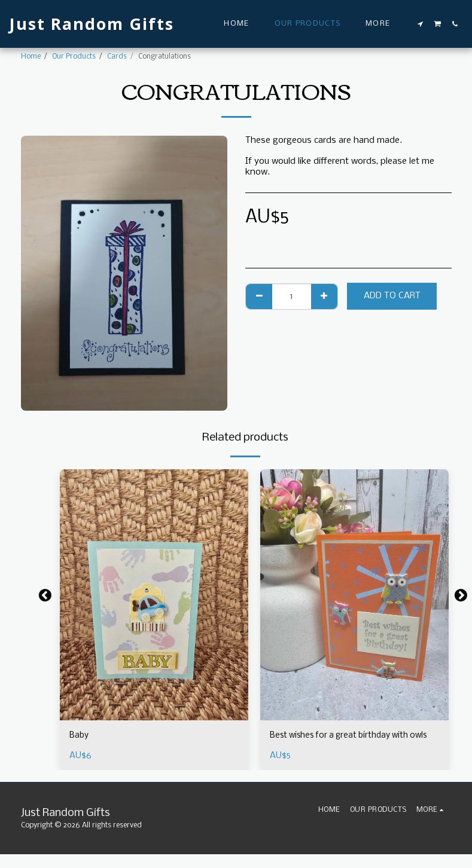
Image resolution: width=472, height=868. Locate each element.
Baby (80, 736)
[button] (421, 24)
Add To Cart (392, 296)
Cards (117, 56)
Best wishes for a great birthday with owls (345, 742)
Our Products (74, 56)
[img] (154, 595)
